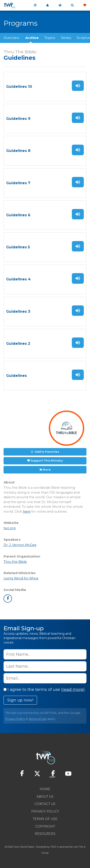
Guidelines (17, 376)
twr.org (10, 528)
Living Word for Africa (21, 578)
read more (73, 690)
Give (85, 5)
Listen (78, 86)
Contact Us (45, 804)
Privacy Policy (15, 719)
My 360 (47, 5)
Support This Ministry (47, 461)
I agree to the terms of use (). (44, 690)
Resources (45, 834)
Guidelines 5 (18, 247)
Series (66, 38)
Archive (32, 38)
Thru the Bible (15, 562)
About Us (45, 797)
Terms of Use (37, 719)
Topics (50, 38)
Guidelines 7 (18, 183)
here (27, 512)
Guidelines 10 (19, 87)
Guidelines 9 (18, 119)
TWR (53, 847)
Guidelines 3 (18, 311)
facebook (8, 599)
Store (47, 470)
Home (45, 789)
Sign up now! (20, 700)
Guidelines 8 (18, 151)
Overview (11, 38)
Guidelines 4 (18, 279)
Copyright (45, 826)
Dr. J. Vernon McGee (20, 545)
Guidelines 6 (18, 215)
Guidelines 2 (18, 344)
